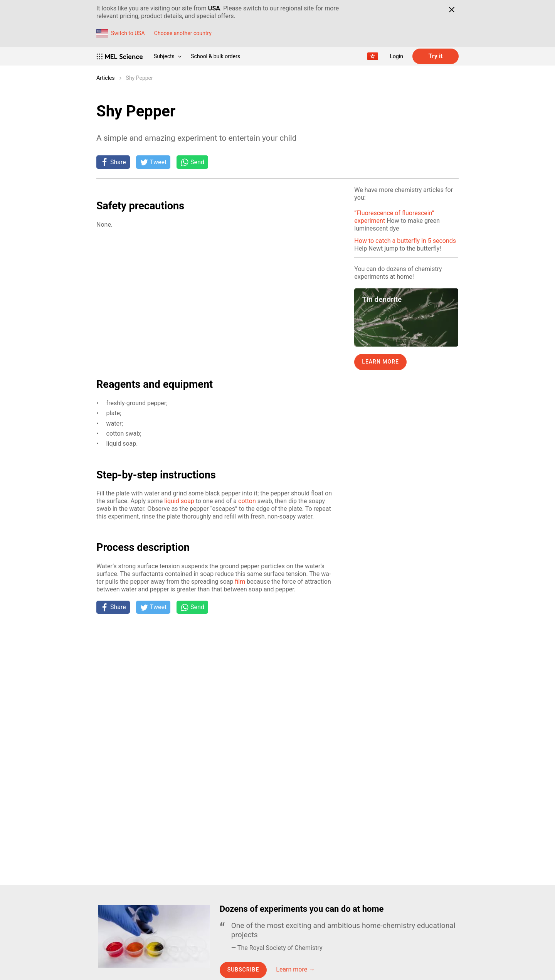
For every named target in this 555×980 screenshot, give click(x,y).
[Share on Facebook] (113, 162)
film (240, 582)
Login (396, 56)
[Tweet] (153, 162)
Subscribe (243, 970)
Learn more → (295, 969)
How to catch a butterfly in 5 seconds (405, 241)
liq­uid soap (179, 501)
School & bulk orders (215, 56)
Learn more (380, 362)
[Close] (452, 10)
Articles (106, 78)
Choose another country (183, 33)
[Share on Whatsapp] (192, 162)
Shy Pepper (140, 78)
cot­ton (247, 501)
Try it (435, 56)
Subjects (168, 56)
